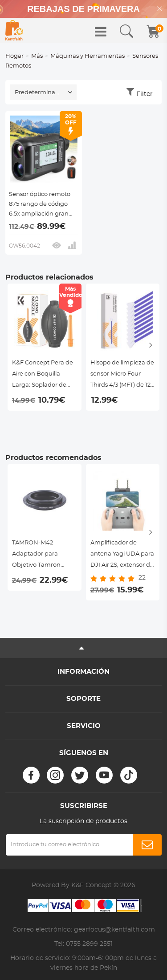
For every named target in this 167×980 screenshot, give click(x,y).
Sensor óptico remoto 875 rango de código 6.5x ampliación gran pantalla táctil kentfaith (42, 205)
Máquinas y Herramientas (88, 56)
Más (37, 56)
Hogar (14, 56)
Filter (145, 94)
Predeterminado (39, 93)
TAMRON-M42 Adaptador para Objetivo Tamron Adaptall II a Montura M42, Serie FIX (42, 555)
